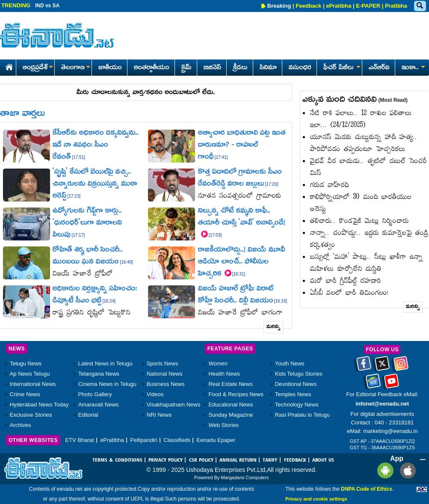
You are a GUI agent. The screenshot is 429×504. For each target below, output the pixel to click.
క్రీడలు (240, 68)
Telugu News (26, 363)
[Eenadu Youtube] (392, 384)
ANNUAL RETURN (238, 460)
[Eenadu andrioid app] (384, 470)
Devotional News (296, 384)
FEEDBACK (295, 460)
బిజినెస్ (212, 68)
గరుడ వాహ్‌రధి (330, 185)
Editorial (88, 415)
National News (165, 374)
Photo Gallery (95, 394)
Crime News (25, 394)
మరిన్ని (274, 327)
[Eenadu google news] (373, 384)
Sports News (163, 363)
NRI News (159, 415)
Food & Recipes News (236, 394)
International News (33, 384)
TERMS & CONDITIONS (117, 460)
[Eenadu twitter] (382, 366)
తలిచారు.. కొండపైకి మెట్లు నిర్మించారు (359, 221)
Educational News (231, 405)
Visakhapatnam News (174, 405)
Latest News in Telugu (105, 363)
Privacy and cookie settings (316, 499)
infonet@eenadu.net (382, 404)
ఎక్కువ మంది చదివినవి (355, 100)
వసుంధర (300, 68)
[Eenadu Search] (420, 6)
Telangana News (99, 374)
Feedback (308, 6)
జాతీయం (110, 68)
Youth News (290, 363)
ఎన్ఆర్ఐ (379, 68)
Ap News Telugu (30, 374)
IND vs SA (47, 6)
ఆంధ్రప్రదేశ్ (38, 68)
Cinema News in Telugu (107, 384)
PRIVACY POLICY (166, 460)
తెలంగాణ (75, 68)
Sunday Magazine (231, 415)
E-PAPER (368, 6)
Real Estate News (230, 384)
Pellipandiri (144, 440)
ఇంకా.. (413, 68)
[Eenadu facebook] (364, 366)
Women (218, 363)
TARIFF (270, 460)
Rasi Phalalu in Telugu (302, 415)
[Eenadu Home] (7, 66)
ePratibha (339, 6)
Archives (21, 425)
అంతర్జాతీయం (152, 68)
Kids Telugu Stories (299, 374)
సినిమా (268, 68)
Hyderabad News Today (39, 405)
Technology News (297, 405)
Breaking (279, 6)
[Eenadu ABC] (422, 489)
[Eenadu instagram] (401, 366)
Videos (155, 394)
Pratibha (396, 6)
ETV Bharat (79, 440)
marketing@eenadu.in (390, 431)
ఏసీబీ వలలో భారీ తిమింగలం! (349, 293)
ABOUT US (323, 460)
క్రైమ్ (186, 68)
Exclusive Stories (31, 415)
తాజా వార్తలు (22, 114)
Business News (166, 384)
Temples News (293, 394)
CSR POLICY (201, 460)
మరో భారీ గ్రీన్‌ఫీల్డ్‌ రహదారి (346, 281)
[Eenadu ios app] (406, 470)
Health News (224, 374)
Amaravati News (99, 405)
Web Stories (223, 425)
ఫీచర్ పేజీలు (341, 68)
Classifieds (177, 440)
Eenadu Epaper (216, 440)
